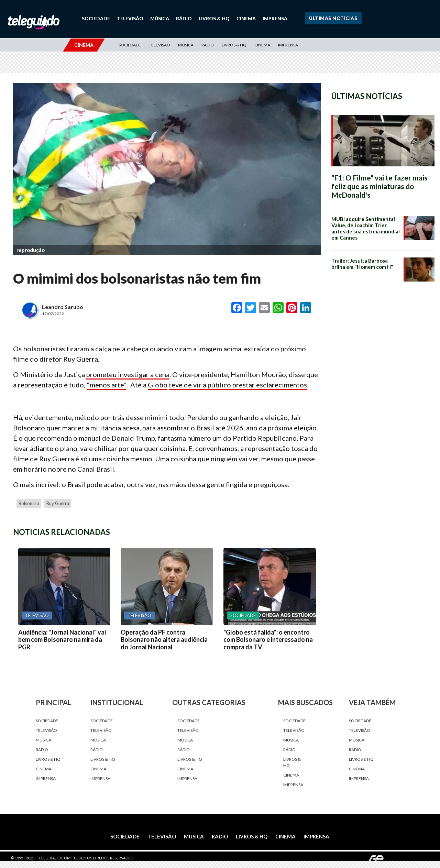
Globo (158, 385)
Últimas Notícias (333, 18)
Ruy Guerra (58, 503)
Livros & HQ (214, 18)
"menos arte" (106, 385)
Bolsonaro (29, 503)
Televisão (130, 18)
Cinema (246, 18)
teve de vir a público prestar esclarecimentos (238, 385)
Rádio (184, 18)
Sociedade (96, 18)
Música (160, 18)
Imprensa (275, 18)
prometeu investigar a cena (128, 374)
